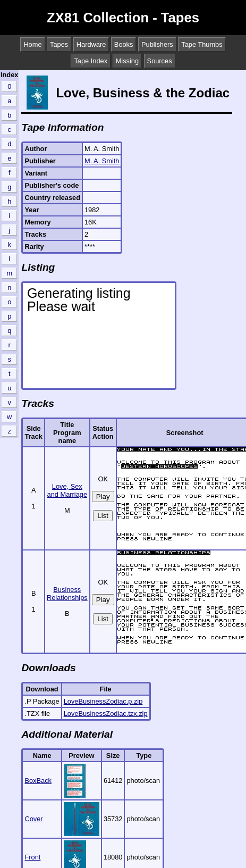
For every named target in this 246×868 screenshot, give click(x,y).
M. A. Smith (102, 161)
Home (32, 44)
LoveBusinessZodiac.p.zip (103, 701)
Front (32, 857)
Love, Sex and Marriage (67, 490)
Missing (127, 61)
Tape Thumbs (202, 44)
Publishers (157, 44)
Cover (33, 819)
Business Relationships (67, 594)
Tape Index (91, 61)
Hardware (91, 44)
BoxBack (38, 781)
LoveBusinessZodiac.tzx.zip (106, 713)
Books (124, 44)
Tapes (59, 44)
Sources (160, 61)
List (103, 516)
